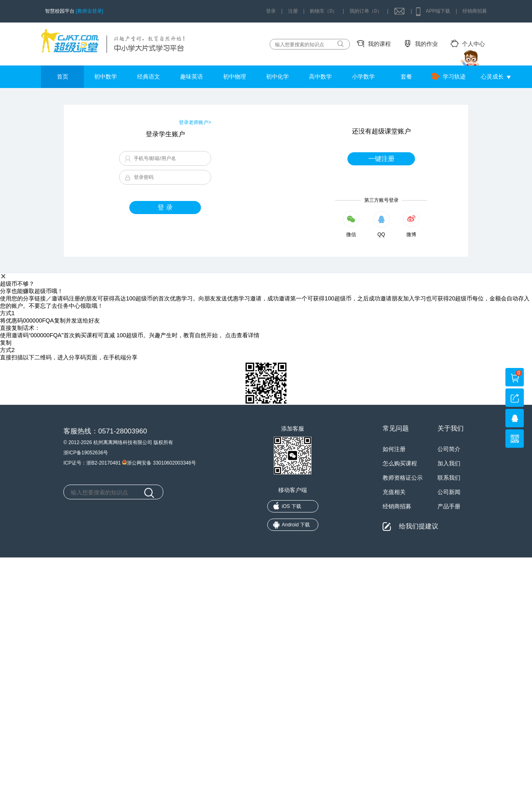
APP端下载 (438, 11)
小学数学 (363, 77)
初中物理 (234, 77)
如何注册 (394, 449)
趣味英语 (192, 77)
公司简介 (449, 449)
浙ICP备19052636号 (86, 453)
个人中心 (473, 44)
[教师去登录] (89, 11)
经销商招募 (475, 11)
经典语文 (149, 77)
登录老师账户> (195, 122)
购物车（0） (323, 11)
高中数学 (320, 77)
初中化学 (277, 77)
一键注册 (381, 159)
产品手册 (449, 506)
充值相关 (394, 492)
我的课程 (379, 44)
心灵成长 (492, 77)
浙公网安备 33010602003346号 (159, 462)
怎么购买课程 (400, 463)
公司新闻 (449, 492)
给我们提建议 (419, 526)
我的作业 (426, 44)
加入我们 (449, 463)
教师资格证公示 (403, 478)
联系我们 (449, 478)
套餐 (406, 77)
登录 (271, 11)
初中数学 (106, 77)
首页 (63, 77)
